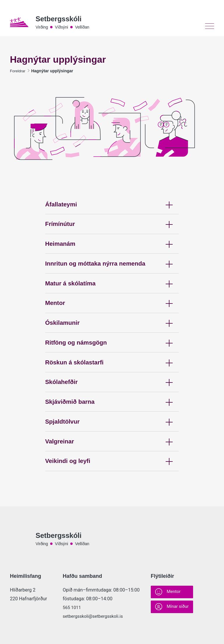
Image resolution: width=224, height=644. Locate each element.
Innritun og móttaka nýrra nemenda (112, 273)
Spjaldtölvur (112, 446)
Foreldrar (18, 72)
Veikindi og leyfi (112, 489)
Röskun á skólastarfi (112, 381)
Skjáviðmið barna (112, 424)
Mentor (112, 316)
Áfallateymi (112, 209)
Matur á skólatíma (112, 295)
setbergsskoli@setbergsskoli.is (95, 616)
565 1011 (72, 607)
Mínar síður (173, 608)
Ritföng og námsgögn (112, 360)
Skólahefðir (112, 403)
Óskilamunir (112, 338)
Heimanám (112, 252)
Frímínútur (112, 230)
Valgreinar (112, 467)
